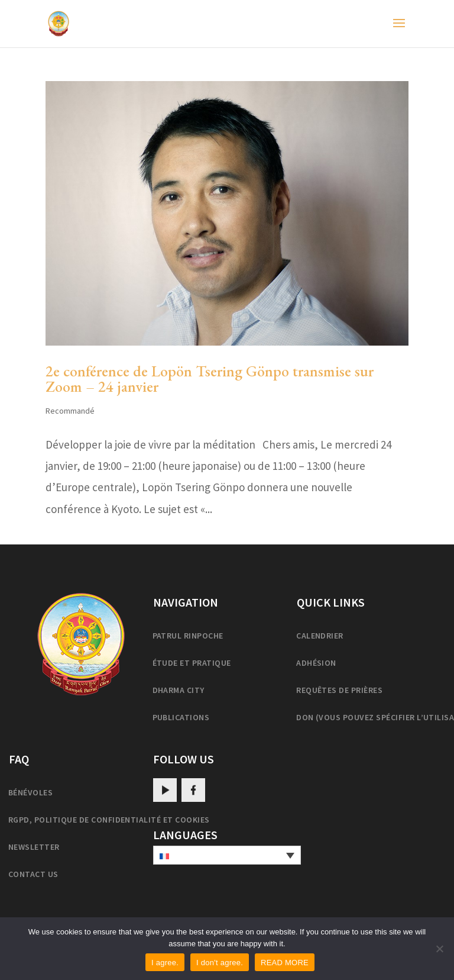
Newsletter (34, 847)
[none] (227, 855)
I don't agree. (220, 963)
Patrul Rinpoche (188, 636)
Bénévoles (30, 792)
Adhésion (316, 663)
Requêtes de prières (339, 690)
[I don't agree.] (439, 949)
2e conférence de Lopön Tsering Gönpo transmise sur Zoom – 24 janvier (210, 379)
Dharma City (179, 690)
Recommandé (70, 411)
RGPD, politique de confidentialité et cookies (109, 820)
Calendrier (320, 636)
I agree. (165, 963)
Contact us (33, 874)
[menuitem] (227, 855)
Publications (181, 717)
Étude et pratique (192, 663)
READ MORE (285, 963)
